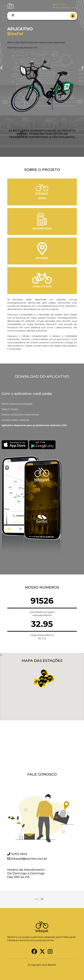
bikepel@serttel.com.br (65, 8)
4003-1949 (59, 4)
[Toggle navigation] (13, 15)
